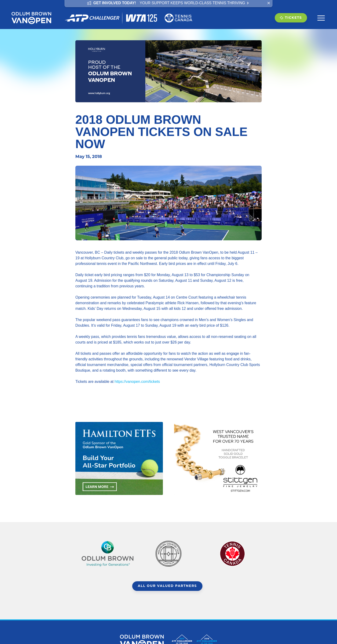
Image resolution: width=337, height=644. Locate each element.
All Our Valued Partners (167, 586)
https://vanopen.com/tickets (137, 382)
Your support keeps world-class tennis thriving (195, 3)
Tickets (291, 18)
